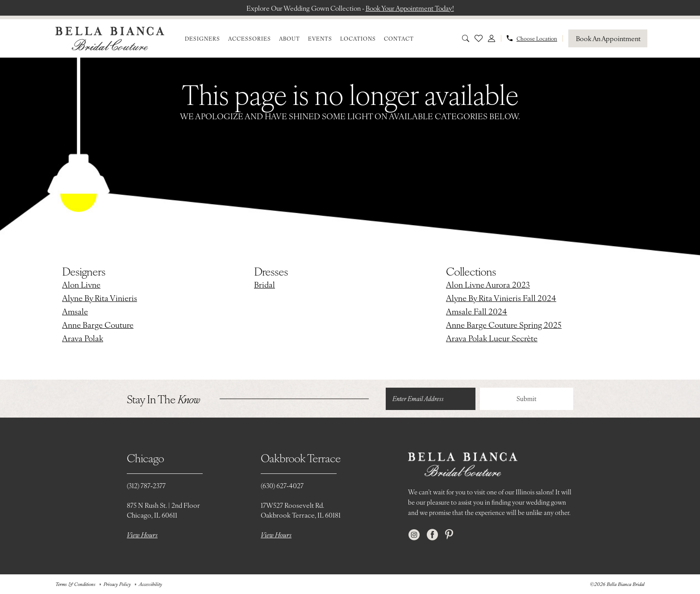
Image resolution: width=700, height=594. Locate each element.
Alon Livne (81, 285)
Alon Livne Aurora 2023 (488, 285)
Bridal (265, 285)
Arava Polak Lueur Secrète (492, 338)
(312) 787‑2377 (146, 486)
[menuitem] (202, 38)
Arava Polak (83, 338)
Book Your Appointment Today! (411, 8)
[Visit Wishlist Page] (479, 38)
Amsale (75, 312)
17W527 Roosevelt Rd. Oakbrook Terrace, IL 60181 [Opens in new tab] (301, 510)
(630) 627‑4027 (282, 486)
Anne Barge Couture (98, 325)
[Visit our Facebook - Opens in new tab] (432, 535)
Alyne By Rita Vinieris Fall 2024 (501, 298)
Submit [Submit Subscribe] (527, 399)
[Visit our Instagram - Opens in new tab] (414, 535)
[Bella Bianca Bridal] (110, 39)
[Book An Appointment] (608, 38)
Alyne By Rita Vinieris (100, 298)
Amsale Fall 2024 (477, 312)
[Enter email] (430, 399)
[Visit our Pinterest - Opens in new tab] (449, 535)
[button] (492, 38)
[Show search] (466, 38)
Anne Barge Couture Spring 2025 (504, 325)
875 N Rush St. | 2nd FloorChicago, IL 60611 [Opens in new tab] (163, 510)
